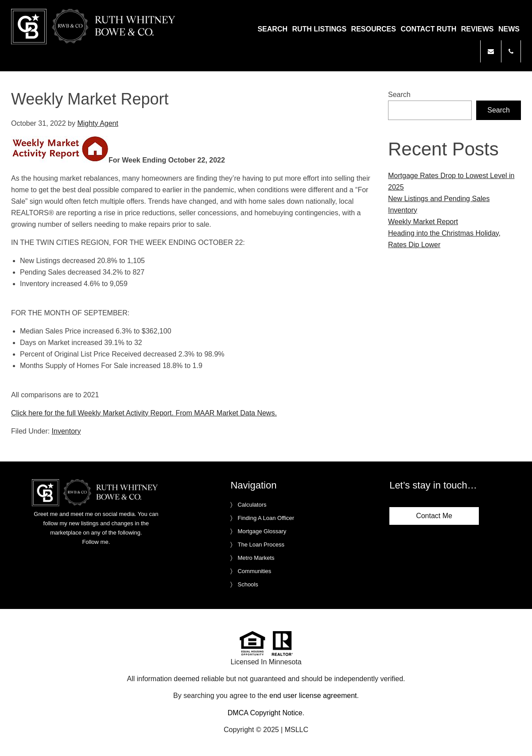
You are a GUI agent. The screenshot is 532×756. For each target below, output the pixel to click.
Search (399, 95)
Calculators (252, 505)
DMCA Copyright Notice (265, 713)
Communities (254, 571)
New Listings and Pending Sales (439, 199)
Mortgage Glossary (262, 531)
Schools (248, 584)
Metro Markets (256, 558)
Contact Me (434, 516)
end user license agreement (313, 696)
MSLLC (297, 730)
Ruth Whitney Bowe (95, 27)
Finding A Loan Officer (266, 518)
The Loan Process (261, 545)
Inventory (66, 431)
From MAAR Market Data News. (225, 413)
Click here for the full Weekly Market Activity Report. (92, 413)
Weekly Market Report (423, 222)
